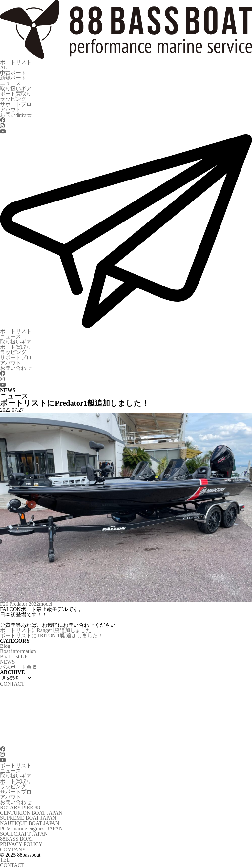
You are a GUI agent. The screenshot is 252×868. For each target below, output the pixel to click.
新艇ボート (13, 78)
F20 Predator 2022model (26, 604)
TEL (5, 860)
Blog (5, 646)
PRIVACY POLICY (21, 844)
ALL (5, 67)
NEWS (7, 662)
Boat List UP (14, 656)
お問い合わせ (16, 115)
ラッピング (13, 99)
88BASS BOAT (17, 839)
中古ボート (13, 73)
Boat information (18, 651)
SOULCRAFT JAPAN (24, 834)
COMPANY (13, 849)
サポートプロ (16, 104)
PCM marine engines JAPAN (31, 828)
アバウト (10, 109)
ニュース (10, 83)
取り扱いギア (16, 88)
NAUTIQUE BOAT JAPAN (30, 823)
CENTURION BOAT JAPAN (31, 813)
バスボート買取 (18, 667)
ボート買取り (16, 94)
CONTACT (12, 865)
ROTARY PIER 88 (20, 807)
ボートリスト (16, 62)
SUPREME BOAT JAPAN (28, 818)
